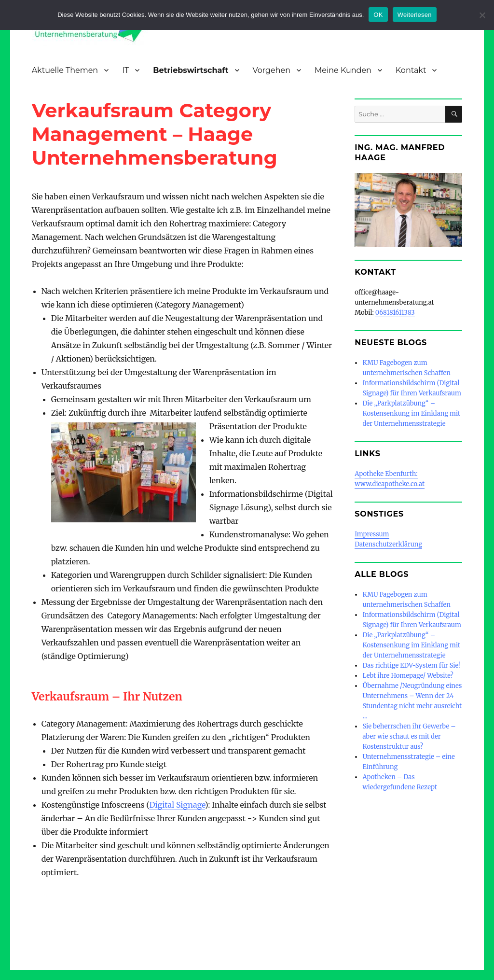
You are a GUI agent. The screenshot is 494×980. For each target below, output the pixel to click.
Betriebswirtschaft (191, 70)
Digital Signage (177, 805)
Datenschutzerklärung (388, 544)
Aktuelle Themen (65, 70)
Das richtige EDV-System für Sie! (411, 665)
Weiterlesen (415, 15)
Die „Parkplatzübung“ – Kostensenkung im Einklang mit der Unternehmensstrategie (411, 413)
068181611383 (395, 313)
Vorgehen (272, 70)
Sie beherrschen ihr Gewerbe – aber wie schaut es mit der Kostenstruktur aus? (409, 736)
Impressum (372, 534)
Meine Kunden (343, 70)
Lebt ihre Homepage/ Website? (408, 676)
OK (378, 15)
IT (125, 70)
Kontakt (411, 70)
